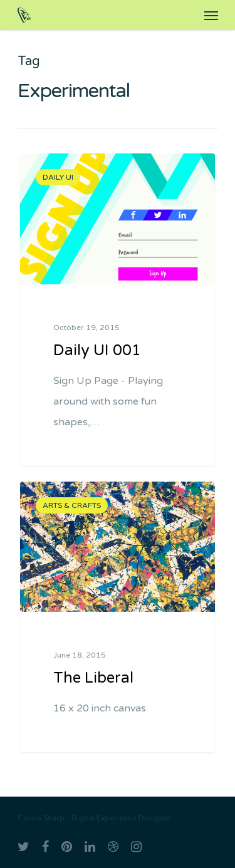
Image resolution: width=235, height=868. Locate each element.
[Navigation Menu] (211, 15)
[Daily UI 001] (118, 310)
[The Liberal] (118, 617)
